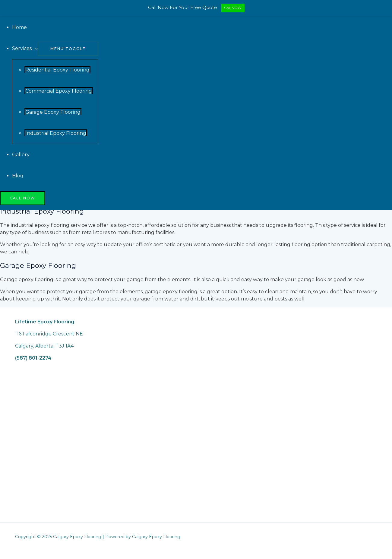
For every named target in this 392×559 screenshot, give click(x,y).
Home (19, 27)
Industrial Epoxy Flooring (56, 133)
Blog (18, 176)
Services (22, 48)
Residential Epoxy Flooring (57, 70)
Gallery (21, 155)
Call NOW (233, 8)
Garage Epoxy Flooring (53, 112)
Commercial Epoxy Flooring (59, 91)
